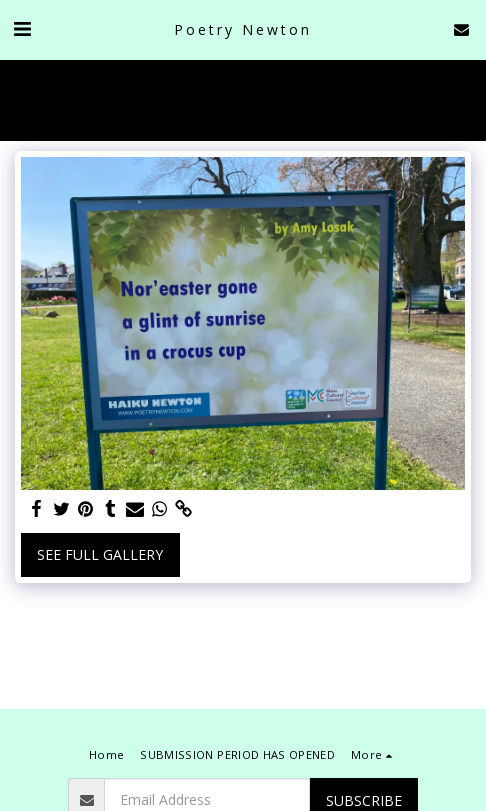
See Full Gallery (100, 554)
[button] (22, 28)
